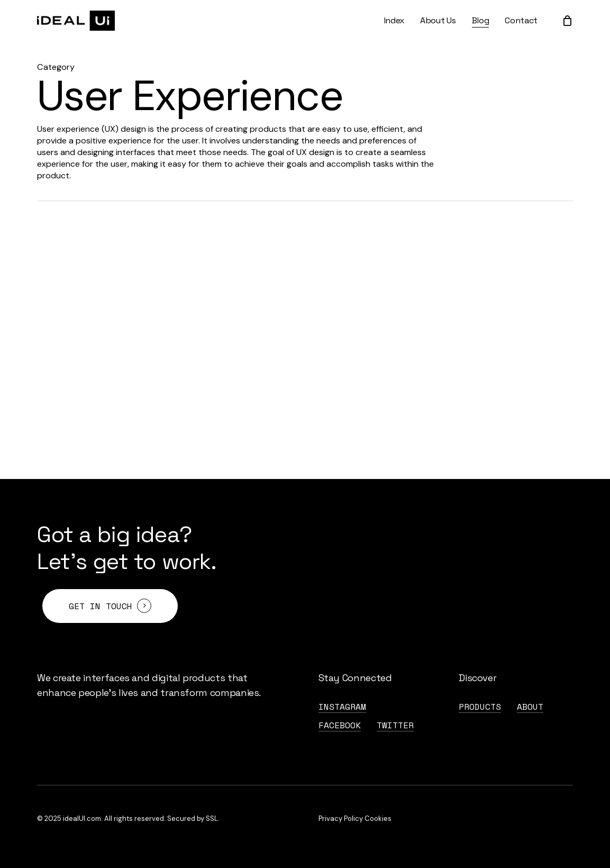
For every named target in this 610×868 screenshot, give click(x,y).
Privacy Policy (341, 819)
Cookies (378, 819)
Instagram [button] (342, 707)
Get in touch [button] (101, 606)
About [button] (530, 707)
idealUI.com (82, 819)
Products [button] (480, 707)
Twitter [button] (395, 725)
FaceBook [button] (340, 725)
